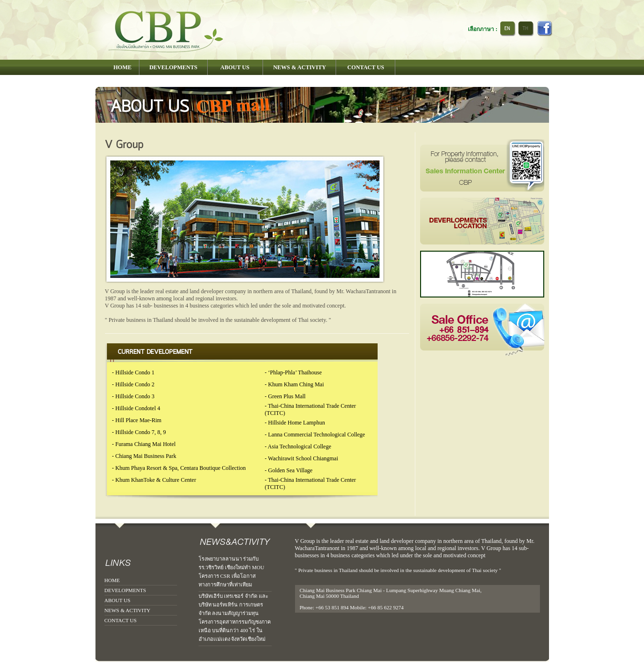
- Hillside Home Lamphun (295, 423)
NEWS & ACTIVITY (128, 610)
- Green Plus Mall (285, 396)
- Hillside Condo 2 (133, 384)
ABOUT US (118, 600)
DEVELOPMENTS (125, 590)
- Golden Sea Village (289, 470)
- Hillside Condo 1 (133, 372)
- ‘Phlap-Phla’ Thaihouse (294, 372)
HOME (112, 580)
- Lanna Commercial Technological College (315, 435)
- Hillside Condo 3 (133, 396)
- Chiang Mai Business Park (144, 456)
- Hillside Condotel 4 (136, 408)
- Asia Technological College (298, 446)
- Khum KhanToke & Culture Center (154, 480)
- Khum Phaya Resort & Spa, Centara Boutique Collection (179, 468)
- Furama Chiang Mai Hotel (144, 444)
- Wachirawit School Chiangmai (302, 458)
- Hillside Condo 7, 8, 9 (139, 432)
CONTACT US (121, 620)
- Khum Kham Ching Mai (295, 384)
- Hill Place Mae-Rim (137, 420)
